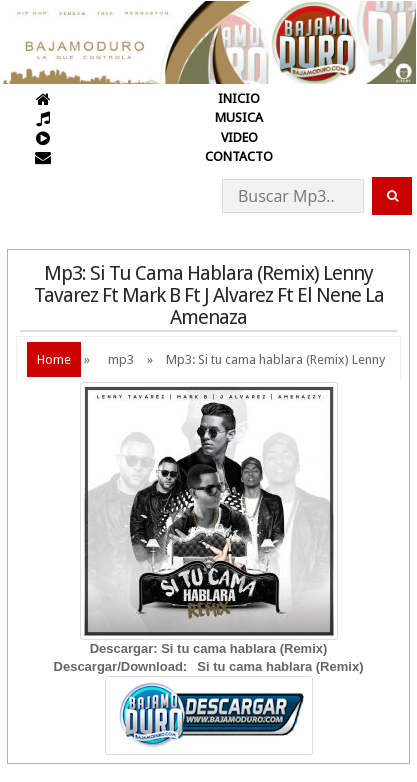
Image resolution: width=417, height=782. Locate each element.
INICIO (239, 98)
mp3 (121, 359)
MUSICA (239, 117)
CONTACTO (239, 156)
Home (54, 359)
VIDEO (239, 137)
